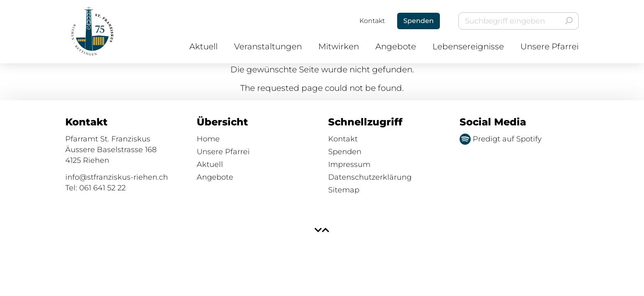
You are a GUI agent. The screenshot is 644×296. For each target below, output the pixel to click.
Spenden (345, 152)
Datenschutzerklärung (370, 177)
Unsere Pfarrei (550, 46)
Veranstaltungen (268, 46)
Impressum (349, 164)
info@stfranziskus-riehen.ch (117, 177)
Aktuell (204, 46)
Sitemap (344, 190)
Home (208, 139)
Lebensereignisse (468, 46)
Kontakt (372, 21)
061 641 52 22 (102, 188)
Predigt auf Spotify (501, 139)
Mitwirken (339, 46)
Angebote (396, 46)
